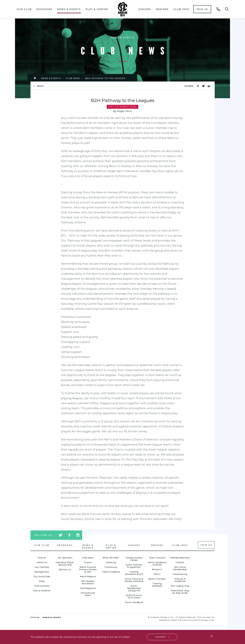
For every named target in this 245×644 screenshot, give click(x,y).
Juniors (145, 9)
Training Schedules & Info (134, 573)
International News (88, 594)
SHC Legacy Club (180, 586)
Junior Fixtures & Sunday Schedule (134, 580)
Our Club (24, 9)
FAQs (42, 581)
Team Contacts (157, 558)
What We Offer (111, 558)
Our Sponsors (65, 558)
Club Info (181, 9)
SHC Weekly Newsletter (88, 582)
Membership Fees (180, 558)
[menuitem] (24, 9)
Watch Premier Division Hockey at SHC (88, 569)
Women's (157, 569)
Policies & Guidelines (180, 580)
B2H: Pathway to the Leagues (105, 78)
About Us (42, 562)
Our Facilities (42, 567)
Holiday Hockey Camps (134, 559)
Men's (157, 574)
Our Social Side (42, 577)
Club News (73, 78)
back (40, 86)
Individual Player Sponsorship (65, 564)
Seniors (162, 9)
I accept (161, 636)
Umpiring (111, 562)
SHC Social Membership (180, 568)
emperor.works (52, 617)
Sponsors (44, 9)
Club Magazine (88, 588)
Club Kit (180, 562)
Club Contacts (42, 586)
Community (111, 567)
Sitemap (35, 617)
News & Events (69, 9)
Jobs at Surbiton (42, 591)
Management (42, 572)
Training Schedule (157, 585)
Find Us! (42, 558)
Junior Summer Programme (134, 566)
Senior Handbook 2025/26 (157, 564)
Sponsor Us (65, 569)
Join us (202, 9)
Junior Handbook (134, 602)
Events (88, 562)
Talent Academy (111, 572)
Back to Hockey (157, 579)
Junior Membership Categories (134, 588)
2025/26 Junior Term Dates (134, 596)
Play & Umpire (97, 9)
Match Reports (88, 577)
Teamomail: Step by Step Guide (180, 592)
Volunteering (180, 574)
